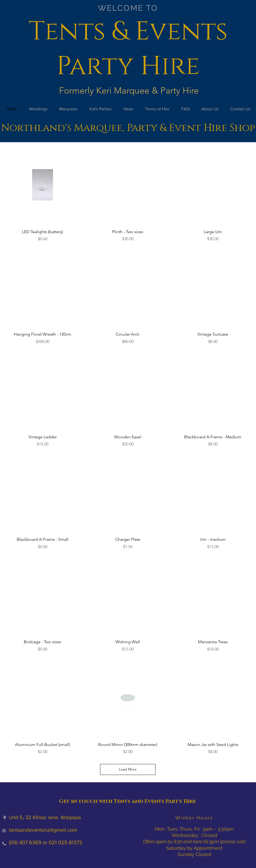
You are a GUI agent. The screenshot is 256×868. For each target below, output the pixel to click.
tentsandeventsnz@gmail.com (43, 830)
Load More (128, 769)
